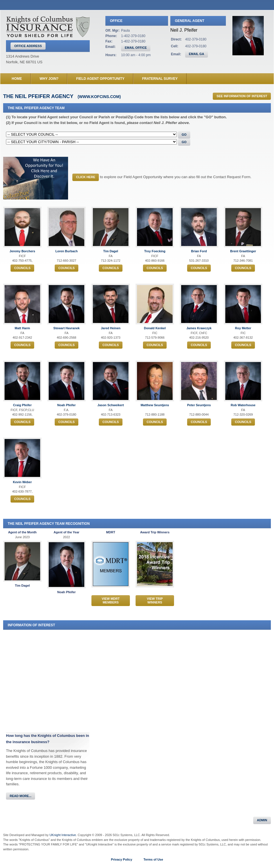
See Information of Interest (242, 96)
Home (17, 79)
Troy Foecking (155, 251)
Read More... (21, 796)
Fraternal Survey (160, 79)
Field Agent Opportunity (100, 79)
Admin (262, 820)
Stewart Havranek (66, 328)
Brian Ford (199, 251)
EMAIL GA (197, 54)
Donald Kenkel (155, 328)
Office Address (28, 46)
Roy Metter (243, 328)
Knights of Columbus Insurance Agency (48, 27)
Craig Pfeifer (22, 405)
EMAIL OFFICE (136, 48)
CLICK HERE (86, 177)
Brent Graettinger (243, 251)
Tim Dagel (111, 251)
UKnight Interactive (63, 835)
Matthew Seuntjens (155, 405)
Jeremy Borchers (23, 251)
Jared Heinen (111, 328)
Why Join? (49, 79)
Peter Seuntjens (199, 405)
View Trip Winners (155, 600)
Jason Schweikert (111, 405)
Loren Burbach (66, 251)
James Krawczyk (199, 328)
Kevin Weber (22, 482)
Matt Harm (23, 328)
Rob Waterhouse (243, 405)
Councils (22, 268)
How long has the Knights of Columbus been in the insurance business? (48, 739)
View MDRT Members (111, 600)
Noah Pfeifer (67, 405)
